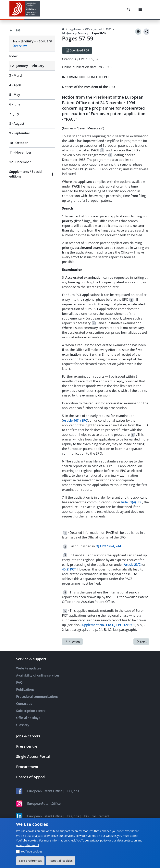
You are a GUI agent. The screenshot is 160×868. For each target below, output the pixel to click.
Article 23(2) (133, 565)
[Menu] (140, 10)
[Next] (141, 642)
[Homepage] (63, 29)
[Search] (129, 10)
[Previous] (72, 642)
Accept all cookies (61, 861)
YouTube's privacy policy (92, 840)
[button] (32, 174)
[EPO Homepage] (25, 10)
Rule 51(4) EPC (132, 502)
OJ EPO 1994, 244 (108, 546)
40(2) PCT (69, 569)
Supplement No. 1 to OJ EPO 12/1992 (108, 625)
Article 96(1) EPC (75, 420)
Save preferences (30, 861)
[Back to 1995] (32, 30)
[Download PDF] (77, 50)
